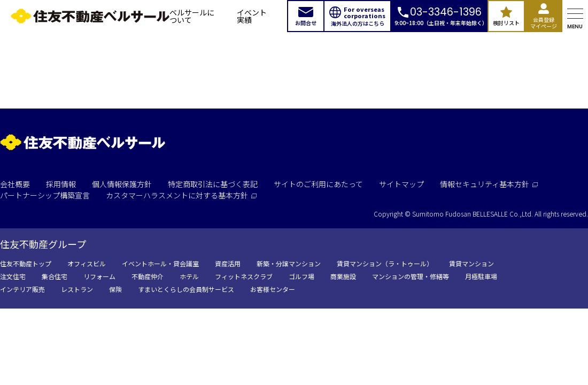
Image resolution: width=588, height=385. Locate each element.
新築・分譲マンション (289, 263)
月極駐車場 (481, 276)
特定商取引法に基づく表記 (213, 184)
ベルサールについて (192, 16)
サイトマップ (401, 184)
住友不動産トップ (26, 263)
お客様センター (273, 289)
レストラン (77, 289)
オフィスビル (87, 263)
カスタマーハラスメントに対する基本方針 (181, 195)
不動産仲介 (148, 276)
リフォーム (99, 276)
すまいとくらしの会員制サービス (186, 289)
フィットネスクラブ (244, 276)
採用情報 (61, 184)
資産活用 (228, 263)
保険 (115, 289)
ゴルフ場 (301, 276)
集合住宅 (55, 276)
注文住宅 (13, 276)
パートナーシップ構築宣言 (45, 195)
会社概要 (15, 184)
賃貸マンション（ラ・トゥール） (385, 263)
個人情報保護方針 (122, 184)
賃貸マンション (471, 263)
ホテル (189, 276)
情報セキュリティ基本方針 (489, 184)
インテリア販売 (22, 289)
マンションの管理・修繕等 (411, 276)
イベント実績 (252, 16)
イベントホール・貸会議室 (160, 263)
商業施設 (343, 276)
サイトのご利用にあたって (318, 184)
